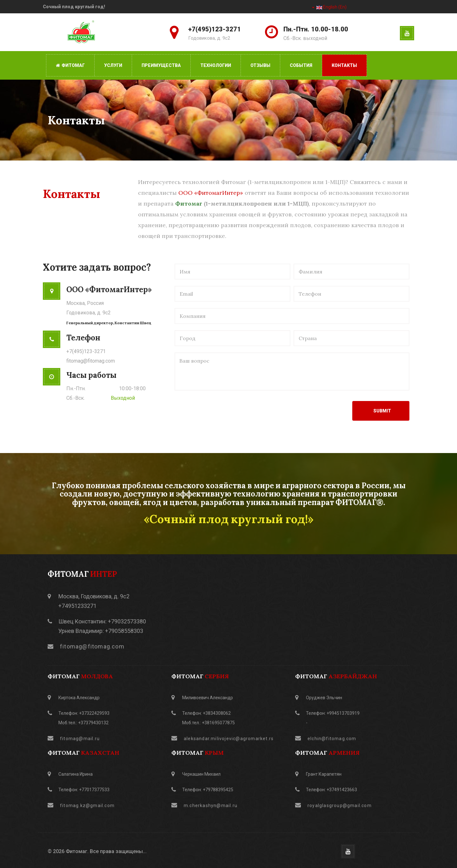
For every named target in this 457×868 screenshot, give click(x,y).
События (301, 65)
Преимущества (161, 65)
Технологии (216, 65)
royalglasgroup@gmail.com (340, 806)
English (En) (329, 7)
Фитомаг (70, 65)
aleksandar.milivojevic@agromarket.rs (229, 739)
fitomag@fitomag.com (91, 361)
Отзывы (260, 65)
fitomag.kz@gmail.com (87, 806)
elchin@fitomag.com (332, 739)
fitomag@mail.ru (80, 739)
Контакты (344, 65)
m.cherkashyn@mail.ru (211, 806)
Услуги (113, 65)
